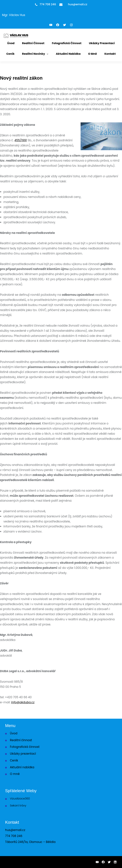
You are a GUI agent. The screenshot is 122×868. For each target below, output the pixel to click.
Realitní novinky (34, 54)
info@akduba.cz (23, 702)
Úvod (14, 733)
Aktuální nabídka (22, 767)
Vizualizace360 (20, 799)
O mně (15, 774)
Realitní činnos (20, 740)
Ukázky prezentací (23, 754)
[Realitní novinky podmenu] (48, 54)
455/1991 (21, 140)
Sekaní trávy (18, 806)
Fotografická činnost (25, 747)
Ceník (14, 760)
